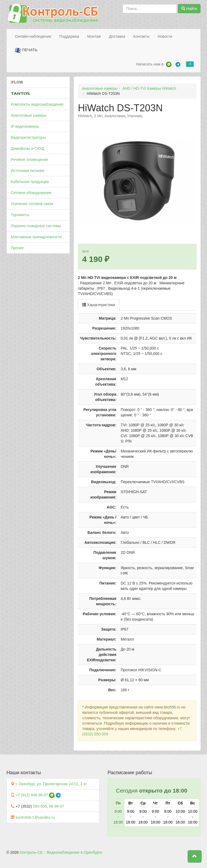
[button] (195, 856)
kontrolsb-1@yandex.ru (35, 817)
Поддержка (69, 36)
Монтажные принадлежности (36, 237)
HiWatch (85, 116)
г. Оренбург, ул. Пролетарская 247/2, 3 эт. (52, 784)
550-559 (40, 806)
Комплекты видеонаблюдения (37, 104)
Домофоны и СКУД (27, 148)
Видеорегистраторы (28, 137)
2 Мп (98, 116)
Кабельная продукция (30, 182)
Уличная (134, 116)
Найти (189, 9)
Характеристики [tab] (99, 305)
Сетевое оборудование (31, 193)
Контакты (141, 36)
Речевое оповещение (30, 160)
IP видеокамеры (25, 126)
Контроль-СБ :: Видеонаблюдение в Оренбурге (61, 852)
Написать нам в (150, 64)
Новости (165, 36)
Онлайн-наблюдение (33, 36)
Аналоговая (115, 116)
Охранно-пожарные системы (36, 226)
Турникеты (20, 215)
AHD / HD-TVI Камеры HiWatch (149, 88)
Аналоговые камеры (29, 115)
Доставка (117, 36)
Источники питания (27, 171)
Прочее (17, 248)
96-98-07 (56, 806)
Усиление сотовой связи (32, 204)
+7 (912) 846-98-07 (32, 795)
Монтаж (94, 36)
